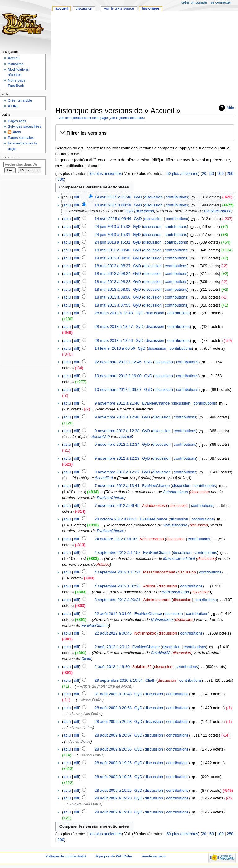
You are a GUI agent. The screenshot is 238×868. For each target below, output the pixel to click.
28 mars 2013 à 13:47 (114, 327)
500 (61, 179)
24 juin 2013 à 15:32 (112, 227)
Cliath (86, 659)
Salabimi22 (161, 653)
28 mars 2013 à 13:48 (114, 313)
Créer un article (20, 100)
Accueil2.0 (101, 437)
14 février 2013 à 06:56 (115, 348)
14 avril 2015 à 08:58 (113, 205)
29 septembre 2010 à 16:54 (119, 680)
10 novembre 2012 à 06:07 (118, 390)
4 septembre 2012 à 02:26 (117, 586)
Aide (230, 108)
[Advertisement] (147, 60)
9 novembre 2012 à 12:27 (117, 472)
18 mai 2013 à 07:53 (112, 305)
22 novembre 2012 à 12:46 (118, 362)
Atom (17, 132)
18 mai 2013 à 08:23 (112, 282)
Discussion (84, 8)
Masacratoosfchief (179, 559)
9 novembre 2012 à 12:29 (117, 458)
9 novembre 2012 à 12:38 (117, 431)
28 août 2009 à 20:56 (113, 749)
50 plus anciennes (182, 174)
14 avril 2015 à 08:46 (113, 219)
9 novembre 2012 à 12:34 (117, 445)
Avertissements (154, 856)
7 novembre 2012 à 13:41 (117, 486)
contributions (177, 197)
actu (67, 205)
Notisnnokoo (162, 620)
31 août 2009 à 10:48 (113, 694)
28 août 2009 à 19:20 (113, 798)
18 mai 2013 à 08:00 (112, 297)
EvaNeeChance (218, 211)
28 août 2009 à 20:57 (113, 735)
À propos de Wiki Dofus (114, 856)
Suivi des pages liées (24, 126)
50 (212, 174)
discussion (153, 197)
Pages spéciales (21, 138)
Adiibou (103, 565)
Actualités (15, 64)
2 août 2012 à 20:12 (112, 647)
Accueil (126, 437)
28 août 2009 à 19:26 (113, 763)
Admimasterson (175, 592)
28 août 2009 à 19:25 (113, 777)
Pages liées (17, 121)
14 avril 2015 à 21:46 (113, 197)
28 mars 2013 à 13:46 (114, 341)
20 (204, 174)
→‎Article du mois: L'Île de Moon (104, 686)
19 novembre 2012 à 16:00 (118, 376)
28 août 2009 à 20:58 (113, 708)
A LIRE (13, 106)
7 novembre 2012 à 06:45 (117, 506)
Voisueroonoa (175, 525)
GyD (129, 211)
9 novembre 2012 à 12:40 (117, 417)
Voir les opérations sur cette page (83, 118)
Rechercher (10, 157)
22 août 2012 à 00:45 (113, 633)
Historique (150, 8)
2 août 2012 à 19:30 (112, 667)
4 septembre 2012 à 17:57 (117, 553)
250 (230, 174)
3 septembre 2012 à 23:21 (117, 600)
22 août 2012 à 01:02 (113, 614)
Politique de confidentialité (66, 856)
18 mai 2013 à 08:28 (112, 258)
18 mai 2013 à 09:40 (112, 250)
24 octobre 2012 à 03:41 (116, 519)
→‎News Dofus (90, 700)
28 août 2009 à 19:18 (113, 812)
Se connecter (221, 2)
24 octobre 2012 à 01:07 (116, 539)
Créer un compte (194, 2)
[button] (145, 133)
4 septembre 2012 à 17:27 (117, 572)
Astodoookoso (175, 492)
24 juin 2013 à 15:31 (112, 235)
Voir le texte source (119, 8)
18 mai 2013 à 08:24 (112, 274)
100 (220, 174)
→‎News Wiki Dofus (84, 714)
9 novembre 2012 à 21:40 (117, 403)
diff (77, 197)
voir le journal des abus (127, 118)
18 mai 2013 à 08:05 (112, 290)
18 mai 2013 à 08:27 (112, 266)
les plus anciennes (106, 174)
